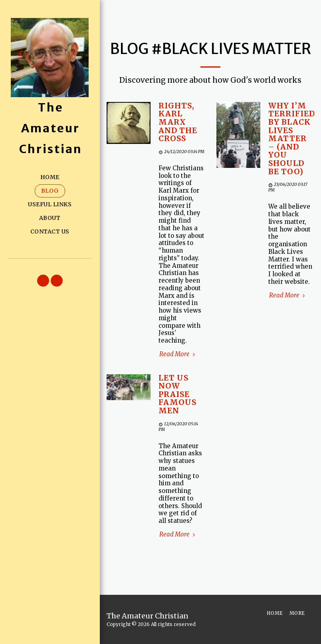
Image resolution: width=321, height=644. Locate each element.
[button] (43, 281)
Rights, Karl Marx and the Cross (178, 122)
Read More (178, 354)
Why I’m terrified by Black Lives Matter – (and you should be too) (292, 139)
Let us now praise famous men (177, 395)
